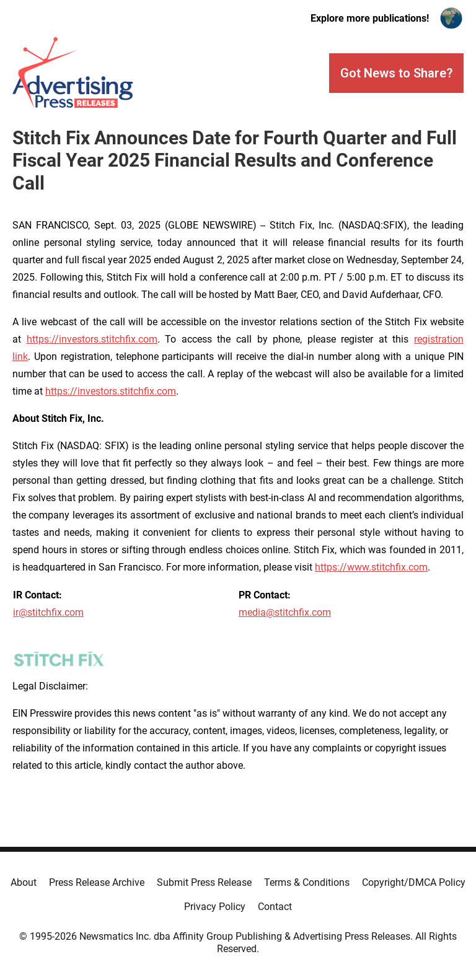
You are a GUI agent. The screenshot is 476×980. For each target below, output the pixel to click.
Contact (275, 907)
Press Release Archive (97, 882)
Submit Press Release (204, 882)
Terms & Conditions (307, 882)
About (24, 882)
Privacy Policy (215, 907)
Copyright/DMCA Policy (414, 882)
